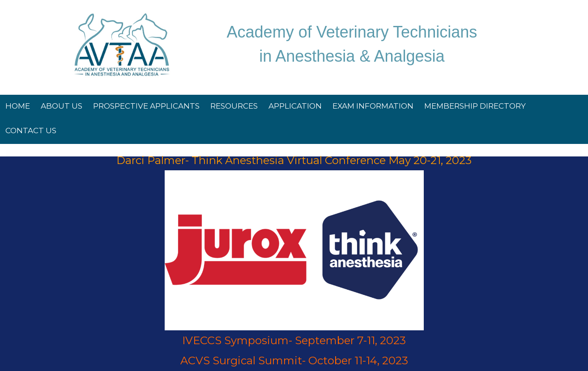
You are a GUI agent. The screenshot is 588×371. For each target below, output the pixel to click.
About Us (62, 106)
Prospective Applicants (146, 106)
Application (295, 106)
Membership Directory (475, 106)
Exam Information (373, 106)
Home (18, 106)
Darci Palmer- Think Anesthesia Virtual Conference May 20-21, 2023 (294, 160)
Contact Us (31, 131)
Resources (234, 106)
